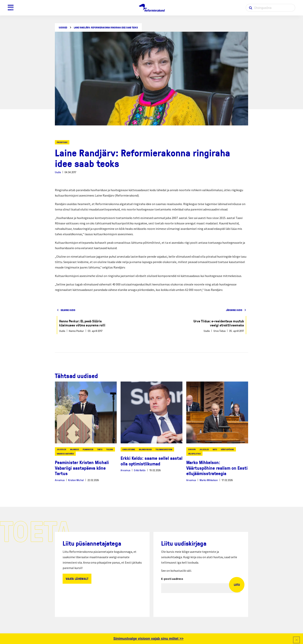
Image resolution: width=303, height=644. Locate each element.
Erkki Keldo (140, 470)
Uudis (58, 172)
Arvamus (60, 480)
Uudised (63, 28)
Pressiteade (62, 142)
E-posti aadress (172, 579)
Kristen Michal (76, 480)
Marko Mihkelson (209, 480)
